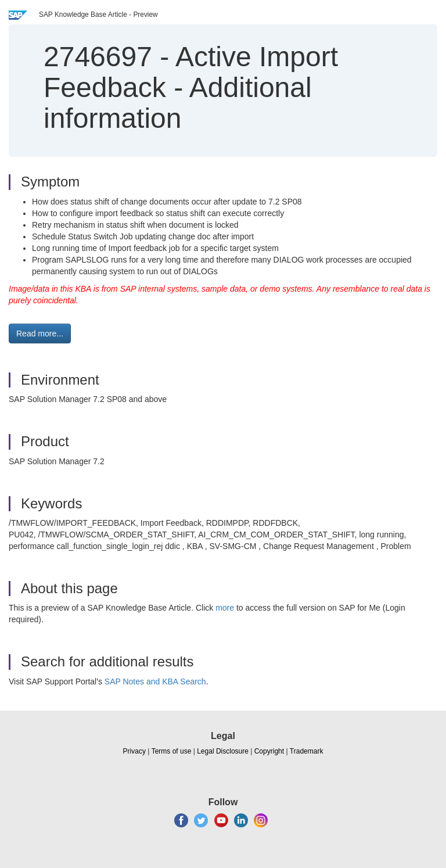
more (225, 608)
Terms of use (172, 751)
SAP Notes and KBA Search (155, 682)
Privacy (134, 751)
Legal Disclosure (223, 751)
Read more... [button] (40, 333)
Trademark (307, 751)
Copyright (269, 751)
